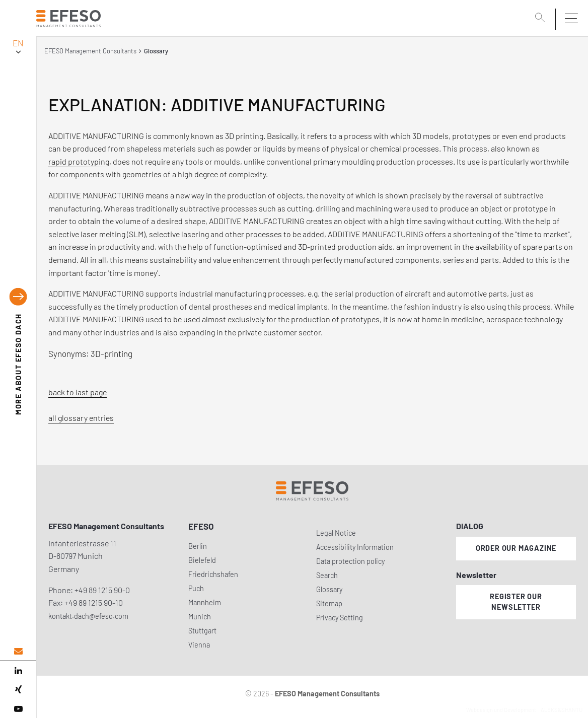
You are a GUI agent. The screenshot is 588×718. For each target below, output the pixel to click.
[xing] (18, 690)
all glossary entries (81, 418)
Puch (196, 588)
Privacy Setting (340, 618)
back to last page (78, 392)
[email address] (18, 651)
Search (327, 575)
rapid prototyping (79, 161)
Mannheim (205, 602)
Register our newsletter (516, 602)
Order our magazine (516, 548)
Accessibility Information (355, 547)
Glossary (329, 589)
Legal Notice (336, 533)
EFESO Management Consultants (90, 51)
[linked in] (18, 671)
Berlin (198, 546)
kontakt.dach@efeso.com (88, 616)
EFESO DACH (18, 364)
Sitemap (329, 603)
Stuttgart (202, 631)
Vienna (199, 645)
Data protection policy (350, 561)
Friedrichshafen (213, 574)
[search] (542, 19)
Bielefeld (202, 560)
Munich (200, 617)
